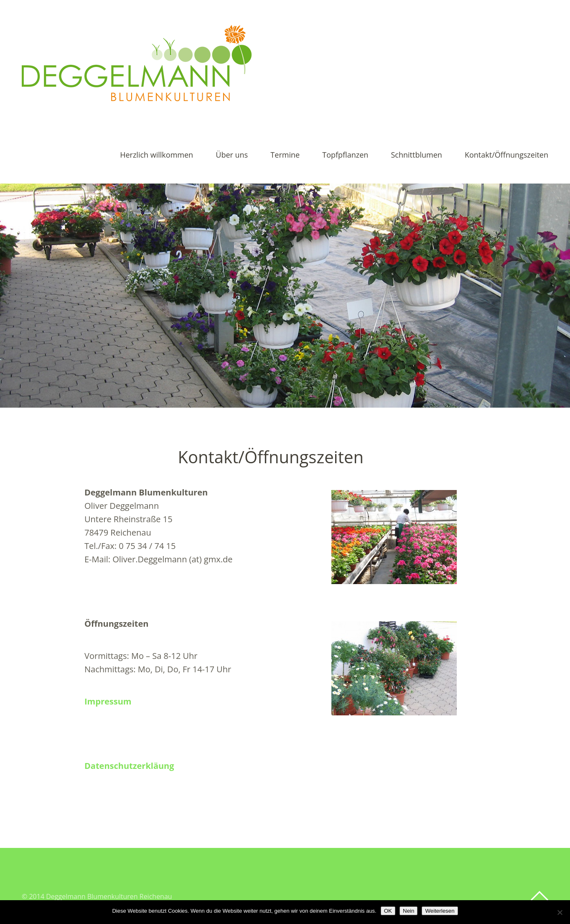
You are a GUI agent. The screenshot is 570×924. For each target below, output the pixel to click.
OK (388, 911)
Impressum (108, 701)
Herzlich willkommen (156, 155)
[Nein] (560, 912)
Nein (408, 911)
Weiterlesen (440, 911)
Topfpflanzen (345, 155)
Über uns (232, 155)
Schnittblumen (416, 155)
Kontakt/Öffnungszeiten (506, 155)
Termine (285, 155)
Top (539, 896)
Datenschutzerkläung (129, 766)
